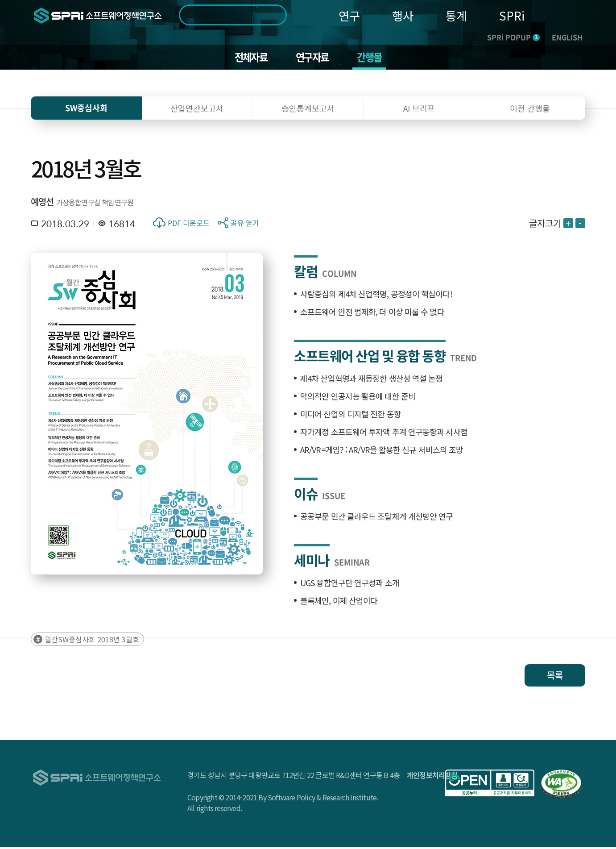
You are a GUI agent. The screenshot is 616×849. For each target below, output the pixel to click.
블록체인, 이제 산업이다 (339, 602)
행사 (403, 15)
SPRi (512, 15)
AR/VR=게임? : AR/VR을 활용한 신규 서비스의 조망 (382, 451)
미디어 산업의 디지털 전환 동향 (351, 416)
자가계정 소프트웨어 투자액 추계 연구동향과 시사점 (384, 433)
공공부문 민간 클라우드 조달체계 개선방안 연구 (377, 518)
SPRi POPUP (513, 37)
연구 (349, 15)
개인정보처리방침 (432, 777)
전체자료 (248, 58)
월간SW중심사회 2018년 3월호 (92, 641)
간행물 (373, 58)
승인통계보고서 (308, 110)
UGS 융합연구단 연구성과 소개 (350, 584)
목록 (555, 677)
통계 (456, 15)
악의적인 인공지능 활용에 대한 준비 (358, 398)
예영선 (42, 203)
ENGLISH (567, 37)
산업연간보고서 (197, 110)
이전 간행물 (530, 110)
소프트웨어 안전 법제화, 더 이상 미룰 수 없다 (372, 313)
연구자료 (312, 58)
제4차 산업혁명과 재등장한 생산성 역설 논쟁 (371, 380)
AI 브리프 (419, 110)
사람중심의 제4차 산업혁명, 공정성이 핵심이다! (376, 295)
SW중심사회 (86, 110)
